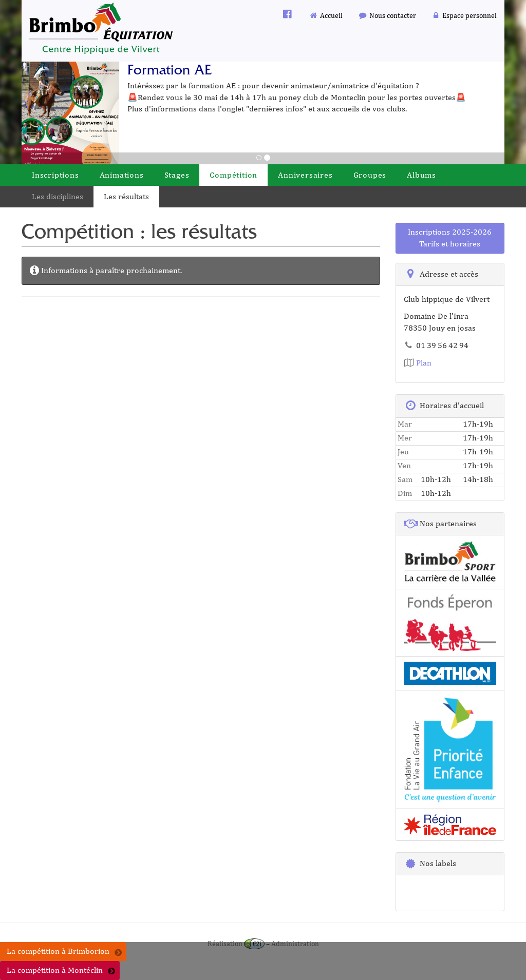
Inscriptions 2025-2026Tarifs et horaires (450, 238)
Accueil (326, 15)
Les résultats (126, 196)
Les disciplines (58, 196)
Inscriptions (55, 175)
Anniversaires (305, 175)
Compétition (233, 175)
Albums (421, 175)
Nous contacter (387, 15)
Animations (122, 175)
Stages (177, 175)
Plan (418, 363)
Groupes (370, 175)
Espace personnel (464, 15)
